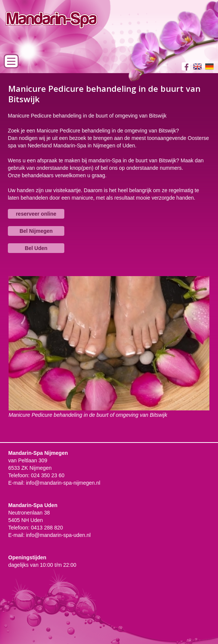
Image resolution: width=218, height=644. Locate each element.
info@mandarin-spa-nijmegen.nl (63, 483)
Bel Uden (36, 248)
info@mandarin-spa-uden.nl (58, 535)
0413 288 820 (47, 528)
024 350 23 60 (48, 475)
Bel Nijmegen (36, 231)
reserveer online (36, 214)
